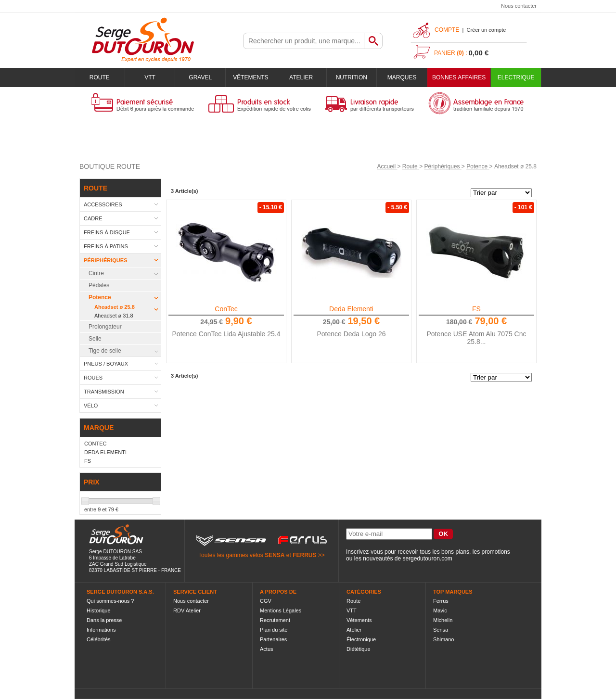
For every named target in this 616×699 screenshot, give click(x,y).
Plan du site (274, 630)
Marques (402, 77)
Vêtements (250, 77)
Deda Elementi (351, 309)
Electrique (516, 77)
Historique (99, 610)
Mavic (440, 610)
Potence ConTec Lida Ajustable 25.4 (226, 334)
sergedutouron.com (427, 559)
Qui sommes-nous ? (110, 601)
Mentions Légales (281, 610)
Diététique (359, 649)
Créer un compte (486, 30)
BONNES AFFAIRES (459, 77)
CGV (266, 601)
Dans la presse (104, 620)
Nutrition (352, 77)
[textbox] (304, 41)
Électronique (361, 639)
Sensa (441, 630)
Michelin (443, 620)
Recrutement (275, 620)
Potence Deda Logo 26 (351, 334)
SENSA (275, 555)
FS (476, 309)
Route (100, 77)
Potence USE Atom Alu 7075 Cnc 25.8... (476, 338)
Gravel (200, 77)
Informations (101, 630)
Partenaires (273, 639)
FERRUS (304, 555)
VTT (150, 77)
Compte (447, 30)
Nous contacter (519, 6)
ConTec (226, 309)
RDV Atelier (187, 610)
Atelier (301, 77)
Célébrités (99, 639)
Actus (267, 649)
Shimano (443, 639)
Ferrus (441, 601)
